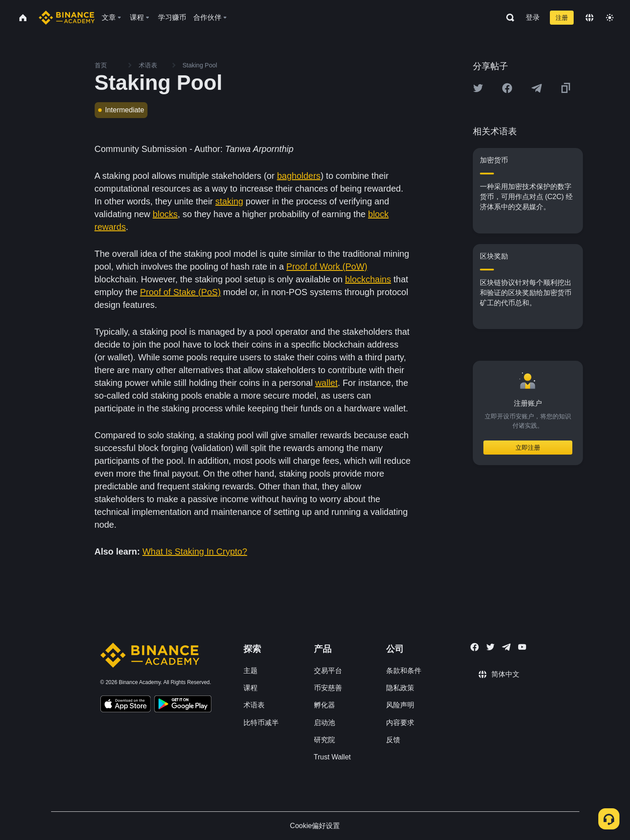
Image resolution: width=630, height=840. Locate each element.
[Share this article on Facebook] (507, 88)
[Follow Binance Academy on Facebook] (475, 647)
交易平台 (328, 671)
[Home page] (67, 18)
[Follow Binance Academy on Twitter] (490, 647)
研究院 (324, 740)
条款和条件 (404, 671)
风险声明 (400, 705)
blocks (165, 214)
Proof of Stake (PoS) (180, 292)
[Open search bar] (508, 18)
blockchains (368, 279)
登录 (533, 17)
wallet (326, 383)
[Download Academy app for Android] (183, 705)
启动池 (324, 723)
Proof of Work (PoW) (327, 266)
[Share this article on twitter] (478, 88)
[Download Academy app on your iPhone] (126, 705)
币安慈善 (328, 688)
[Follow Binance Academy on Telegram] (506, 647)
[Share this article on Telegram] (537, 88)
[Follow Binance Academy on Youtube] (522, 647)
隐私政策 (400, 688)
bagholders (299, 176)
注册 (562, 18)
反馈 (393, 740)
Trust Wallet (332, 757)
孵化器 (324, 705)
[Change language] (589, 18)
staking (229, 201)
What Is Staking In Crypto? (195, 551)
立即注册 (528, 448)
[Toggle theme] (610, 18)
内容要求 (400, 723)
